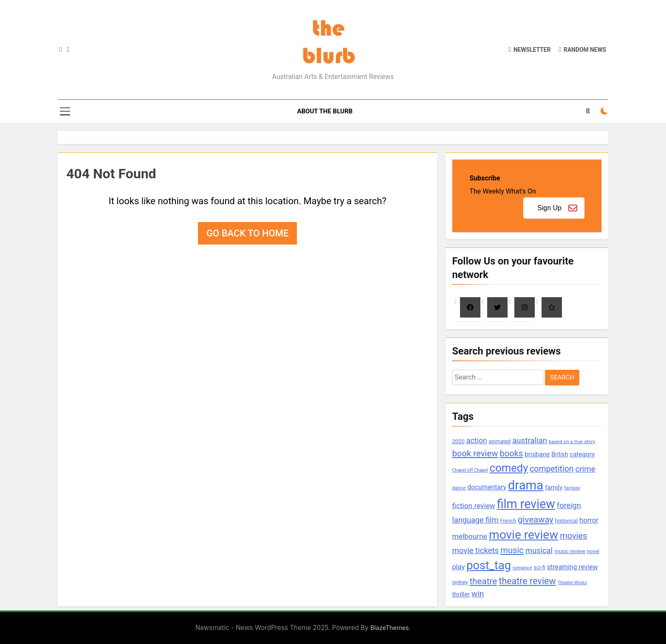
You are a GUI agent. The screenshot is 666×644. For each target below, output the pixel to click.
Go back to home (247, 233)
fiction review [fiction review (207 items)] (473, 506)
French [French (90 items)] (508, 521)
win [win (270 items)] (478, 594)
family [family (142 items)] (554, 487)
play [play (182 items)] (458, 567)
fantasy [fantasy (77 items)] (572, 488)
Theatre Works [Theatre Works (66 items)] (572, 583)
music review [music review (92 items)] (570, 551)
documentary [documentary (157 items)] (487, 487)
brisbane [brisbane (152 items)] (537, 454)
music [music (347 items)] (512, 550)
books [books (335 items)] (512, 453)
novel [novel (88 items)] (593, 551)
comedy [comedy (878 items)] (509, 468)
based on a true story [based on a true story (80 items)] (572, 442)
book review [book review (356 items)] (475, 453)
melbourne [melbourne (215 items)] (470, 536)
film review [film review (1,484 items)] (526, 504)
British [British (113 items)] (560, 454)
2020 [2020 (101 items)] (458, 441)
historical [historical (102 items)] (567, 521)
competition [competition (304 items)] (552, 469)
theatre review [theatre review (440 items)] (527, 581)
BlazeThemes (390, 628)
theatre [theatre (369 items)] (484, 581)
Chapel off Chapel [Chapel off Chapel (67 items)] (470, 470)
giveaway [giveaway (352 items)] (536, 520)
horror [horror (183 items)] (589, 520)
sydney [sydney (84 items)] (460, 582)
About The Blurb (325, 111)
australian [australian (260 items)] (529, 441)
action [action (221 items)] (477, 441)
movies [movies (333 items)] (573, 536)
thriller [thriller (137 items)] (461, 594)
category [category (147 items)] (582, 454)
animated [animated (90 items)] (499, 441)
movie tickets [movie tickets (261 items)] (475, 551)
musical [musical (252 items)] (539, 550)
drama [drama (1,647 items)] (526, 485)
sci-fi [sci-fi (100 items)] (540, 567)
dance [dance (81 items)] (459, 488)
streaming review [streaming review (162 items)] (573, 567)
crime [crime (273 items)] (585, 469)
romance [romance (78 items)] (522, 568)
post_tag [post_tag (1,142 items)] (489, 565)
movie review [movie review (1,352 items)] (523, 535)
